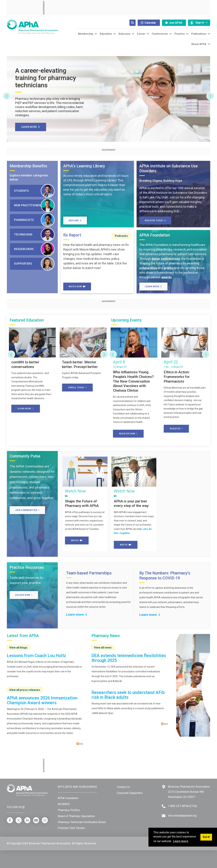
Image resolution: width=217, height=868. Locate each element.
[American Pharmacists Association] (32, 27)
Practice (180, 34)
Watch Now (77, 287)
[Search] (130, 23)
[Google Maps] (164, 787)
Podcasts (121, 236)
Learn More (153, 287)
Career (141, 34)
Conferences (160, 34)
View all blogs (18, 647)
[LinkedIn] (27, 820)
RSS (80, 744)
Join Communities (27, 510)
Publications (199, 34)
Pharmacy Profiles (69, 810)
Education (106, 34)
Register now (128, 434)
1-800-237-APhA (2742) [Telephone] (183, 806)
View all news (103, 647)
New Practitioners (34, 205)
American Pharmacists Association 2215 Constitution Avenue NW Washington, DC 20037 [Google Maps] (189, 792)
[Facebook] (10, 820)
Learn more (31, 127)
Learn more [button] (181, 841)
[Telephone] (164, 806)
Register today (155, 221)
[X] (19, 820)
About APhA (199, 44)
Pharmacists (34, 220)
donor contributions (166, 259)
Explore (75, 221)
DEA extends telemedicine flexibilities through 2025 (129, 658)
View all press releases (25, 690)
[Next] (210, 96)
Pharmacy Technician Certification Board (82, 822)
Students (34, 191)
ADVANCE (64, 804)
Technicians (34, 235)
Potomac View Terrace (71, 828)
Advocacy (124, 34)
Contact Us (123, 787)
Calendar (149, 23)
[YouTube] (36, 820)
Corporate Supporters (130, 793)
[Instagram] (45, 820)
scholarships (148, 268)
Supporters (34, 264)
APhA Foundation (68, 798)
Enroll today (77, 388)
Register (176, 429)
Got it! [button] (206, 837)
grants (168, 268)
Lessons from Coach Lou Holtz (37, 656)
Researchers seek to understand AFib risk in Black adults (128, 695)
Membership (86, 34)
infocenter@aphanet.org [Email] (182, 816)
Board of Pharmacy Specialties (76, 816)
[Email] (164, 816)
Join (174, 23)
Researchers (34, 249)
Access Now (24, 595)
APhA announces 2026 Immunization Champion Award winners (42, 700)
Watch (77, 540)
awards (166, 277)
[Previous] (7, 96)
